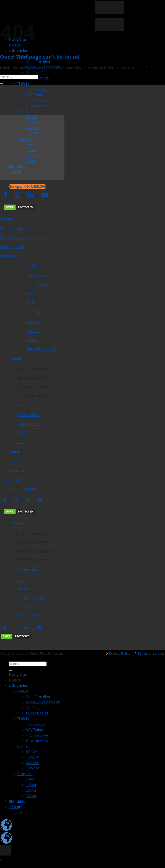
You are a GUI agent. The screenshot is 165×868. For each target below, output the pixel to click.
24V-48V (32, 763)
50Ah (30, 779)
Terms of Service (31, 616)
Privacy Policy (29, 607)
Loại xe (23, 691)
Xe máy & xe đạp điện (43, 702)
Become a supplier (42, 349)
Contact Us (16, 471)
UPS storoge (36, 89)
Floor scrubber (37, 100)
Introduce (15, 461)
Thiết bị (23, 84)
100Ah (31, 785)
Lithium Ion (18, 50)
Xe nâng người (37, 713)
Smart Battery (38, 275)
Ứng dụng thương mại (18, 229)
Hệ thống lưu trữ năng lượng (23, 238)
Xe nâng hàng (37, 73)
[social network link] (6, 196)
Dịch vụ (33, 340)
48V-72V (32, 768)
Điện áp (23, 111)
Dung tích (25, 774)
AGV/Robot (35, 95)
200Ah (31, 790)
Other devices (37, 106)
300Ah (31, 796)
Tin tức (15, 680)
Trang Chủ (17, 674)
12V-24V (32, 757)
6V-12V (31, 752)
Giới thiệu (35, 322)
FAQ (30, 293)
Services (14, 479)
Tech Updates (38, 284)
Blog (30, 302)
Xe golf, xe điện (38, 62)
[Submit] (2, 83)
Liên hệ (33, 331)
